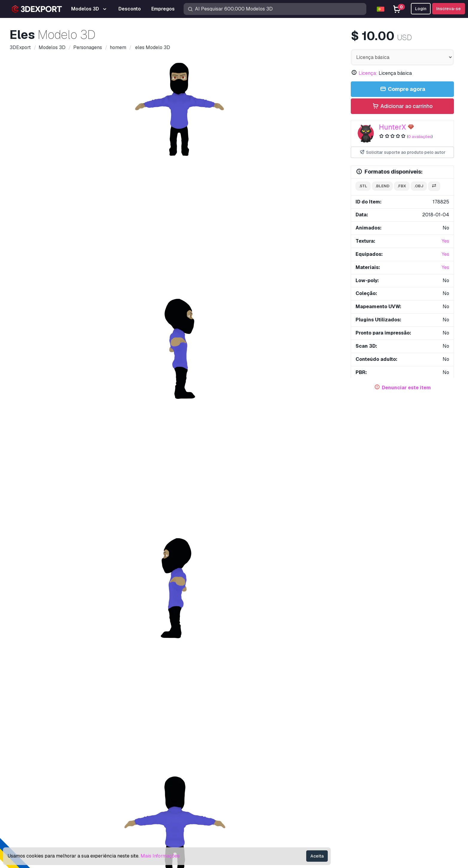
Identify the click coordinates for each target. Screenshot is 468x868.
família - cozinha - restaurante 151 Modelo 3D (283, 471)
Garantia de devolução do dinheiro (387, 819)
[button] (445, 661)
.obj (419, 186)
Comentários (73, 339)
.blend (382, 186)
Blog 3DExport (254, 810)
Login (421, 9)
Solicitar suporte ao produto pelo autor (402, 152)
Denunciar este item (406, 388)
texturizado (202, 447)
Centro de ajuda (368, 760)
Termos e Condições (372, 810)
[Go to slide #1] (82, 311)
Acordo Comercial (370, 790)
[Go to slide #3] (159, 311)
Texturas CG (252, 780)
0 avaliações (420, 137)
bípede (132, 447)
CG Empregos (253, 819)
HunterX (392, 127)
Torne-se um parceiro (261, 800)
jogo (59, 447)
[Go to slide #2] (121, 311)
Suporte (359, 751)
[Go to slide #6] (274, 311)
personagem (35, 447)
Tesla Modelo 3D (122, 578)
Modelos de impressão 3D (267, 760)
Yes (445, 241)
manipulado (105, 447)
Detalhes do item (35, 339)
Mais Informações (160, 856)
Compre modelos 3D (267, 740)
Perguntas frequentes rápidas (382, 770)
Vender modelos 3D (260, 790)
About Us (27, 740)
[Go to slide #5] (235, 311)
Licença (359, 780)
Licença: (368, 73)
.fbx (402, 186)
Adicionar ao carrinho (402, 106)
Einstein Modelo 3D (34, 578)
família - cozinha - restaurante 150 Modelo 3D (73, 471)
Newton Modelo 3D (216, 578)
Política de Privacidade (375, 800)
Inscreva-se (449, 9)
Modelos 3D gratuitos (262, 770)
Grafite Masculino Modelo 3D (406, 674)
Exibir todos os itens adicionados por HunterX (234, 501)
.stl (363, 186)
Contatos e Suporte (378, 740)
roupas (176, 447)
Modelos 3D (252, 751)
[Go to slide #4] (197, 311)
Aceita (317, 856)
